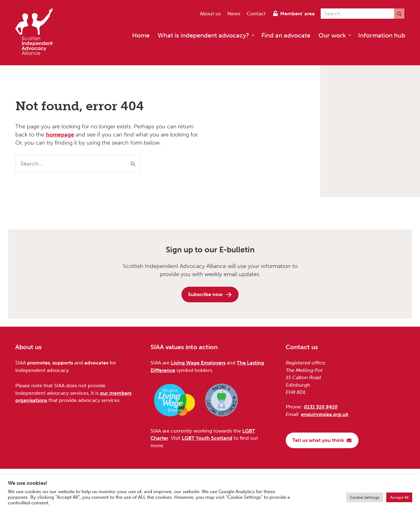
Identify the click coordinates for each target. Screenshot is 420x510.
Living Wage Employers (198, 363)
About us (210, 14)
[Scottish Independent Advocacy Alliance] (37, 33)
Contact (256, 14)
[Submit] (399, 14)
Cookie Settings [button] (365, 497)
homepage (60, 135)
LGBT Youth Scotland (207, 438)
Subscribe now (210, 295)
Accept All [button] (399, 497)
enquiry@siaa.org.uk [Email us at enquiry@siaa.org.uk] (325, 414)
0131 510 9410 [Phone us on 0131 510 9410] (321, 407)
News (234, 14)
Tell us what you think (322, 440)
